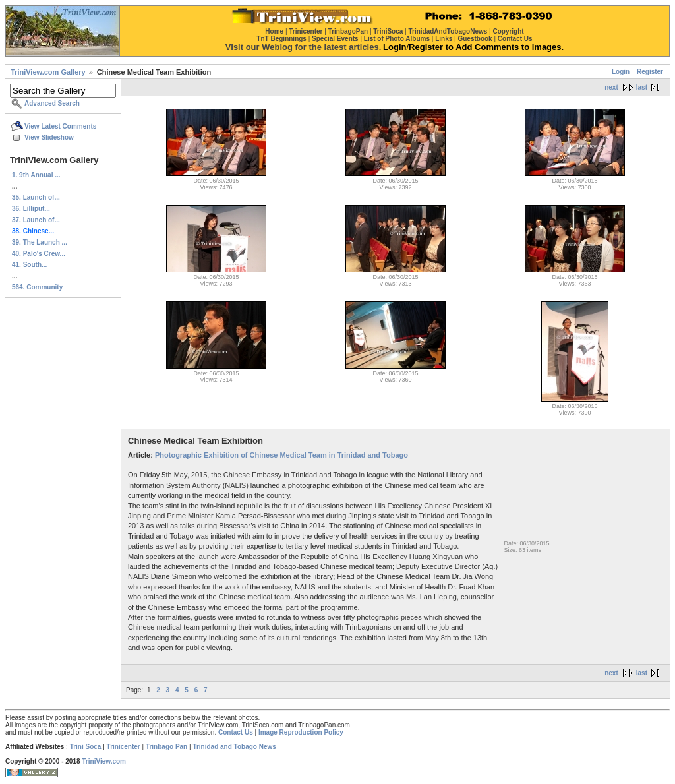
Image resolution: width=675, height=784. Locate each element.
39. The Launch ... (40, 242)
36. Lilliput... (31, 209)
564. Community (37, 287)
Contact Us (236, 732)
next (611, 87)
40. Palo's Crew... (39, 254)
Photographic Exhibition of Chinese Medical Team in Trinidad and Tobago (281, 455)
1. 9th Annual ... (36, 175)
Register (650, 72)
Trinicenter (124, 747)
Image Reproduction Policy (301, 732)
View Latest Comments (60, 126)
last (642, 87)
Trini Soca (86, 747)
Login (621, 72)
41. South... (29, 265)
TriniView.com (104, 761)
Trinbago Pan (166, 747)
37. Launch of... (36, 220)
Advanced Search (52, 103)
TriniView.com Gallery (48, 72)
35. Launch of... (36, 197)
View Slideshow (49, 137)
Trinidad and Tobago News (234, 747)
